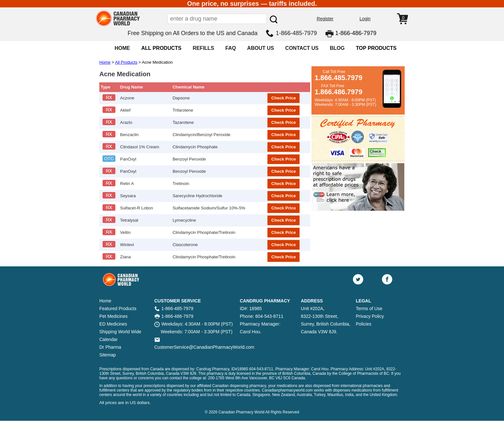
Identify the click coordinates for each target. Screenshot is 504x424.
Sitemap (108, 355)
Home (105, 62)
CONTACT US (302, 48)
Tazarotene (183, 122)
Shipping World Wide (120, 332)
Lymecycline (184, 220)
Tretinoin (181, 184)
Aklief (126, 110)
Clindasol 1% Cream (140, 147)
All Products (126, 62)
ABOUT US (261, 48)
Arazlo (126, 122)
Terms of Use (369, 309)
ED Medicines (113, 324)
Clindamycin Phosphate (195, 147)
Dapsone (181, 98)
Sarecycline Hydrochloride (198, 196)
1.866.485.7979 (338, 78)
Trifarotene (183, 110)
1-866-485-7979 (296, 33)
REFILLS (203, 48)
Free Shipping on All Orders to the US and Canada (193, 33)
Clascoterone (185, 245)
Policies (364, 324)
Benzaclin (130, 135)
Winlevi (127, 245)
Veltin (126, 232)
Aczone (127, 98)
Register (325, 19)
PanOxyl (128, 159)
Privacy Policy (370, 316)
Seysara (128, 196)
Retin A (127, 184)
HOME (122, 48)
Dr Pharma (110, 347)
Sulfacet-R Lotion (137, 208)
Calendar (108, 339)
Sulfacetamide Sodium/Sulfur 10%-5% (209, 208)
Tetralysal (129, 220)
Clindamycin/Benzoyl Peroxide (202, 135)
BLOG (337, 48)
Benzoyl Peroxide (189, 159)
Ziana (126, 257)
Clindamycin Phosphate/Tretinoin (204, 232)
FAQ (231, 48)
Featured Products (118, 309)
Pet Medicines (113, 316)
